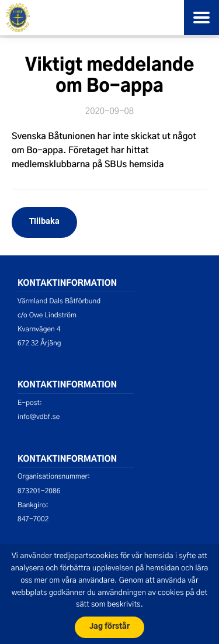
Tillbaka (44, 222)
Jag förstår (109, 627)
